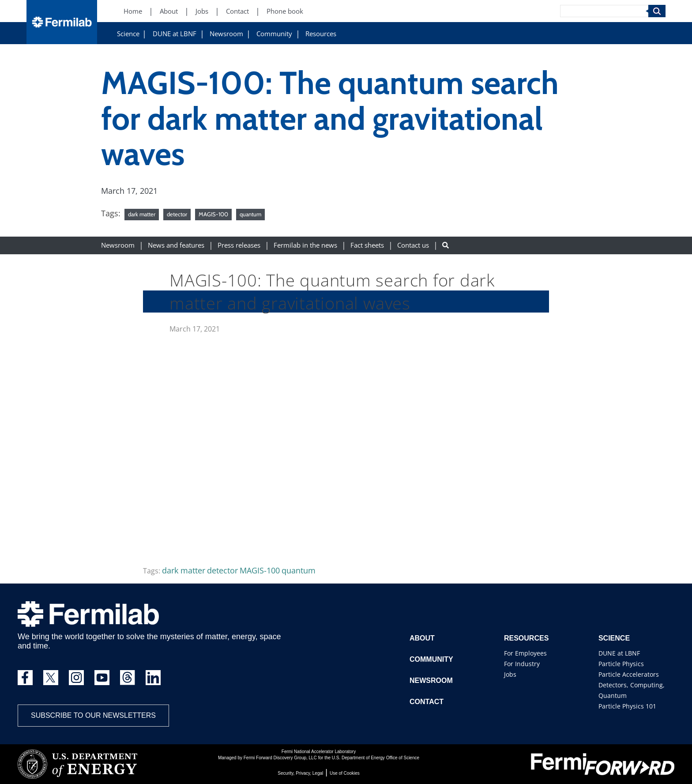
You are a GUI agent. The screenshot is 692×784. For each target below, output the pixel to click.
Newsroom (226, 34)
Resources (321, 34)
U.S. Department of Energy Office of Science (376, 758)
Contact (427, 702)
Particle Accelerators (629, 674)
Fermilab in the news (305, 245)
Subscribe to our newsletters (93, 715)
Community (274, 34)
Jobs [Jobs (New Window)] (202, 11)
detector (177, 214)
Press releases (239, 245)
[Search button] (446, 245)
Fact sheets (367, 245)
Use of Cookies (345, 773)
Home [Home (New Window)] (133, 11)
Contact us (413, 245)
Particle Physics (621, 664)
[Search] (604, 11)
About (422, 638)
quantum (250, 214)
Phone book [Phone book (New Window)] (285, 11)
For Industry (522, 664)
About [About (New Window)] (169, 11)
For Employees (525, 653)
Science (128, 34)
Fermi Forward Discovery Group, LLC (280, 758)
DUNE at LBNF (175, 34)
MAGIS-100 (213, 214)
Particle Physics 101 (627, 706)
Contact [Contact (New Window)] (237, 11)
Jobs (510, 674)
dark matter (142, 214)
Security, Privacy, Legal (300, 773)
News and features (176, 245)
